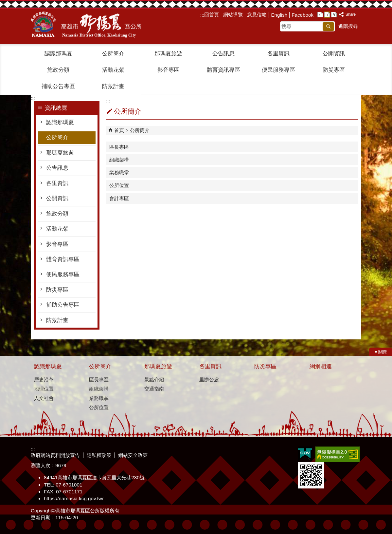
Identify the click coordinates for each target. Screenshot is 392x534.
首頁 (119, 130)
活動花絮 (113, 70)
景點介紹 (154, 380)
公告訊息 (223, 54)
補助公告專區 (58, 86)
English (279, 15)
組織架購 (99, 389)
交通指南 (154, 389)
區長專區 (119, 147)
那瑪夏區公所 (86, 25)
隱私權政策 (99, 455)
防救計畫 (113, 86)
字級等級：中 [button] (327, 15)
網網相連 (321, 366)
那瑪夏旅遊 (168, 54)
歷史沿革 (44, 380)
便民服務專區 (278, 70)
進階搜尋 (348, 26)
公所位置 (119, 185)
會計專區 (119, 198)
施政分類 (58, 70)
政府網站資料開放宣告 (55, 455)
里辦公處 (209, 380)
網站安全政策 (133, 455)
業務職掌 (119, 172)
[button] (328, 27)
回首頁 (212, 15)
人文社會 (44, 398)
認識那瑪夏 (58, 54)
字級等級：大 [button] (334, 15)
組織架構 (119, 160)
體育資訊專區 (223, 70)
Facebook (303, 15)
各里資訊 (278, 54)
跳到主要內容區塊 (3, 3)
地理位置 (44, 389)
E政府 (305, 454)
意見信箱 (257, 15)
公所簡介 (113, 54)
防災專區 (334, 70)
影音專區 (169, 70)
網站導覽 (233, 15)
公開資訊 (334, 54)
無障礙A (338, 454)
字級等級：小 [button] (320, 15)
